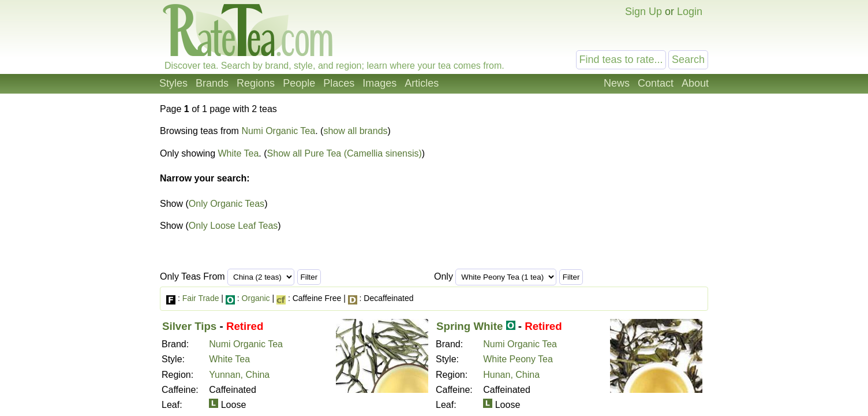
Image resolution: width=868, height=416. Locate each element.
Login (690, 12)
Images (379, 83)
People (299, 83)
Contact (656, 83)
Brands (212, 83)
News (617, 83)
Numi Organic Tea (278, 131)
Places (339, 83)
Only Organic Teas (227, 204)
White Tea (239, 153)
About (695, 83)
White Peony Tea (518, 359)
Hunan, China (511, 375)
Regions (256, 83)
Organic (256, 298)
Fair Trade (201, 298)
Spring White (469, 326)
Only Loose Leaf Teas (233, 226)
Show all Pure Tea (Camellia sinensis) (345, 153)
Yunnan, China (239, 375)
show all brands (355, 131)
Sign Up (643, 12)
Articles (422, 83)
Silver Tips (189, 326)
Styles (173, 83)
